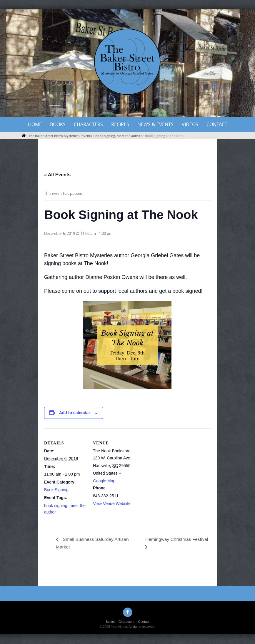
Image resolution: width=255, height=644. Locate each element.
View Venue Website (112, 504)
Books (58, 124)
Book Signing (56, 490)
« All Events (57, 175)
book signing (56, 506)
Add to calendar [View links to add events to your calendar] (75, 413)
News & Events (155, 124)
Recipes (120, 124)
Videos (190, 124)
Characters (88, 124)
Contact (217, 124)
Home (35, 124)
